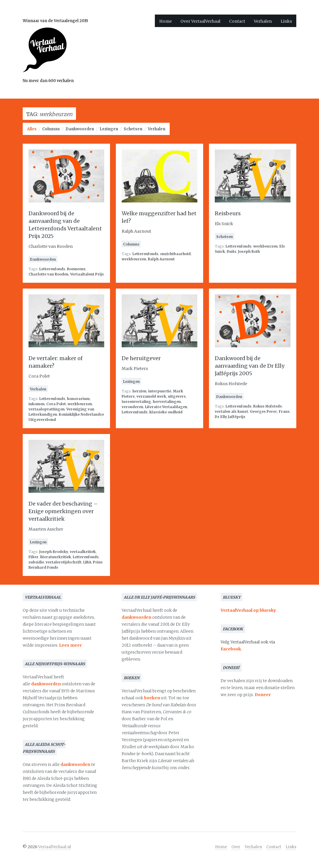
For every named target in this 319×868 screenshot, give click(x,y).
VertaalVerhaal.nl (55, 847)
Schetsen (133, 129)
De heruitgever (141, 358)
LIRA (87, 562)
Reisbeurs (228, 213)
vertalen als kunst (231, 411)
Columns (51, 129)
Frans (284, 411)
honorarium (78, 399)
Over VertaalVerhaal (200, 21)
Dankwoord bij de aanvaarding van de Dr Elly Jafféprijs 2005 (250, 366)
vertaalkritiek (83, 552)
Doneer (263, 695)
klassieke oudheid (166, 412)
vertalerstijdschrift (64, 562)
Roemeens (76, 269)
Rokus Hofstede (267, 406)
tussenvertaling (136, 402)
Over (236, 847)
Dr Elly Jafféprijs (230, 417)
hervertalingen (167, 402)
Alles (32, 129)
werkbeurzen (134, 259)
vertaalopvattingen (47, 409)
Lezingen (109, 129)
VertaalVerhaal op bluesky (248, 610)
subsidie (36, 562)
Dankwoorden (80, 129)
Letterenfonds (52, 269)
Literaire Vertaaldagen (166, 407)
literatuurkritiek (56, 557)
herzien (139, 391)
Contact (237, 21)
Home (165, 21)
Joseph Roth (249, 251)
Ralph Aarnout (161, 259)
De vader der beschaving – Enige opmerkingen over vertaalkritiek (63, 511)
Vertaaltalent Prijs (87, 274)
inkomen (37, 404)
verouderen (132, 407)
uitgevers (177, 396)
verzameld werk (151, 396)
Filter (33, 557)
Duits (232, 251)
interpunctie (160, 391)
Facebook (231, 649)
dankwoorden (46, 684)
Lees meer (70, 645)
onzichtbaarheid (175, 254)
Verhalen (263, 21)
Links (286, 21)
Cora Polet (56, 404)
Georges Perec (263, 411)
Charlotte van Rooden (48, 274)
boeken (152, 698)
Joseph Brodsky (54, 552)
